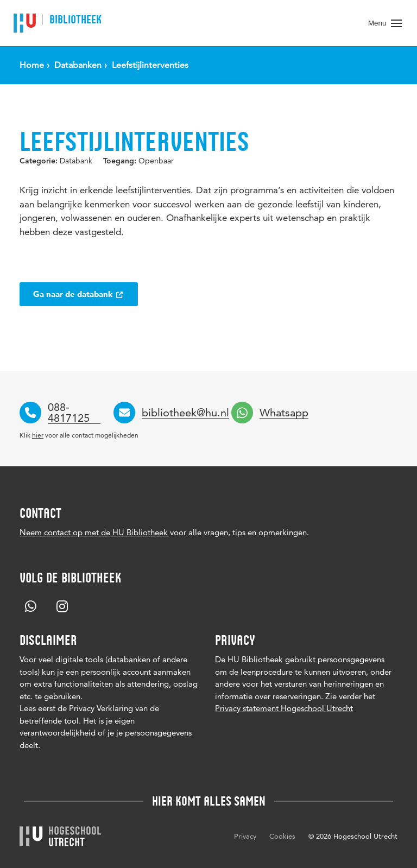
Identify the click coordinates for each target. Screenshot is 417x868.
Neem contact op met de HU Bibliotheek (94, 532)
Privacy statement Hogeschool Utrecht (284, 708)
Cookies (282, 836)
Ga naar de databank (79, 294)
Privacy (245, 836)
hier (38, 435)
